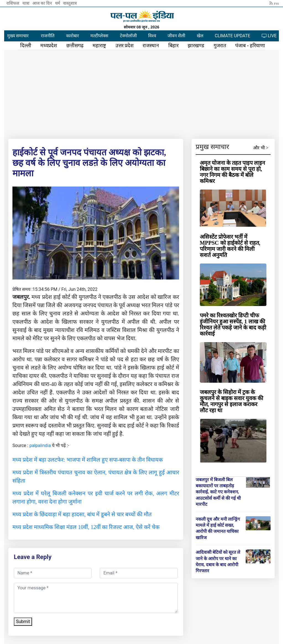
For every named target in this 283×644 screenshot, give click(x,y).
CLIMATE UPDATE (232, 36)
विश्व (152, 36)
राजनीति (48, 36)
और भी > (261, 148)
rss (274, 3)
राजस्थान (151, 46)
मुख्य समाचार (18, 36)
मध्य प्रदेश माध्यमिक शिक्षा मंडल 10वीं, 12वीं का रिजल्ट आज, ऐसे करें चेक (86, 527)
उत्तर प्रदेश (125, 46)
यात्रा (26, 3)
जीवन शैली (176, 36)
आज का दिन (42, 3)
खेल (200, 36)
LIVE (269, 36)
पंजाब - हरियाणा (250, 46)
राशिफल (13, 3)
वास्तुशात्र (70, 3)
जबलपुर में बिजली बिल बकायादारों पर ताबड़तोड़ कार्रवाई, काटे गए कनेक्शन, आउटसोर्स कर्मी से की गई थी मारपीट (218, 492)
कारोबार (73, 36)
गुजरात (220, 46)
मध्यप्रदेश (49, 46)
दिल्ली (26, 46)
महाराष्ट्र (99, 46)
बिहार (173, 46)
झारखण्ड (196, 46)
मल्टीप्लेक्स (99, 36)
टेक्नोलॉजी (128, 36)
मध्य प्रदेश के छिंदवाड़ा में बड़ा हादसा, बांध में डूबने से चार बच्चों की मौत (82, 514)
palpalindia (40, 445)
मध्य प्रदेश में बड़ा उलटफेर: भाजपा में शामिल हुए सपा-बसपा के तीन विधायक (88, 460)
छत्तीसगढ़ (75, 46)
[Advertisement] (141, 93)
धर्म (58, 3)
